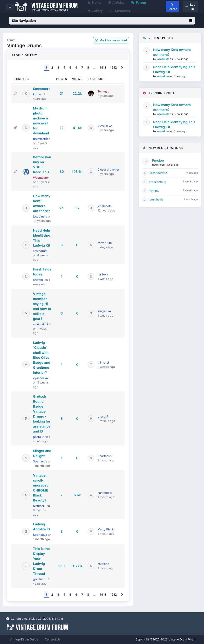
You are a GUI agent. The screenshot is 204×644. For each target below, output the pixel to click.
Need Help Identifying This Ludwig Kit (174, 69)
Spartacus (40, 461)
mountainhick (42, 324)
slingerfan (104, 311)
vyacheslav (41, 378)
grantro (38, 579)
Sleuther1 (40, 506)
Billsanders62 (158, 173)
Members (120, 11)
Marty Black (106, 529)
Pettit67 (154, 191)
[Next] (122, 68)
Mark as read (111, 40)
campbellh (105, 493)
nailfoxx (39, 280)
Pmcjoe (158, 160)
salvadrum (40, 251)
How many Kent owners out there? (172, 52)
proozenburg (158, 182)
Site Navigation (102, 21)
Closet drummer (108, 169)
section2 (103, 564)
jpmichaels (156, 199)
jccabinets (40, 216)
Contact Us (53, 639)
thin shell (103, 362)
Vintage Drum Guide (24, 639)
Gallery (95, 11)
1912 (114, 67)
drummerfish (42, 139)
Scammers (42, 89)
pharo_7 (39, 437)
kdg (36, 94)
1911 (103, 67)
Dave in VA (105, 126)
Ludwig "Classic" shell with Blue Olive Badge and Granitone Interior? (42, 358)
